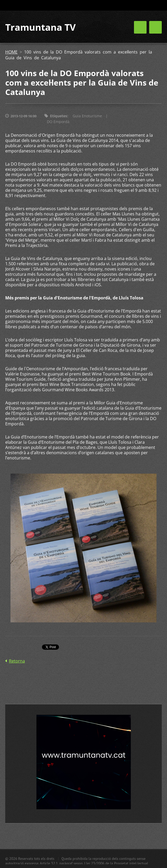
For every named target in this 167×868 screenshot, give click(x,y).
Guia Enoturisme (87, 116)
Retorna (17, 661)
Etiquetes (59, 116)
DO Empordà (58, 122)
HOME (11, 52)
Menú (155, 27)
